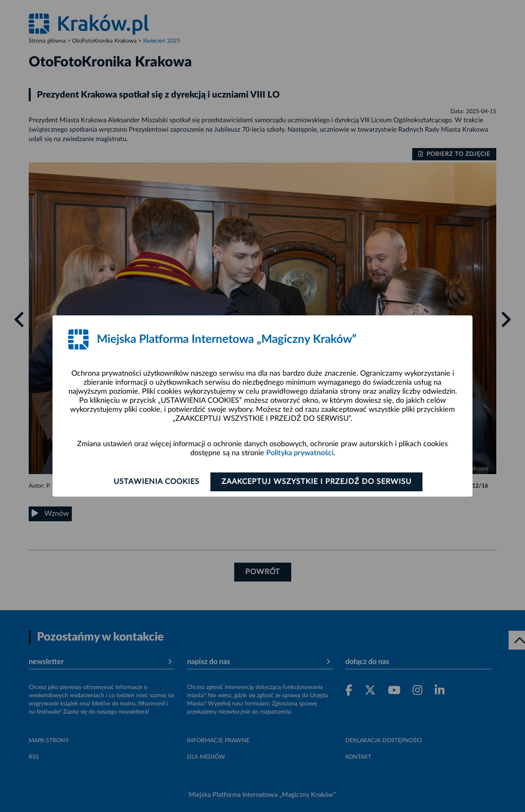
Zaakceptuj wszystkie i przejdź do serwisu (316, 482)
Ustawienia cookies (156, 482)
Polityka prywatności (300, 453)
